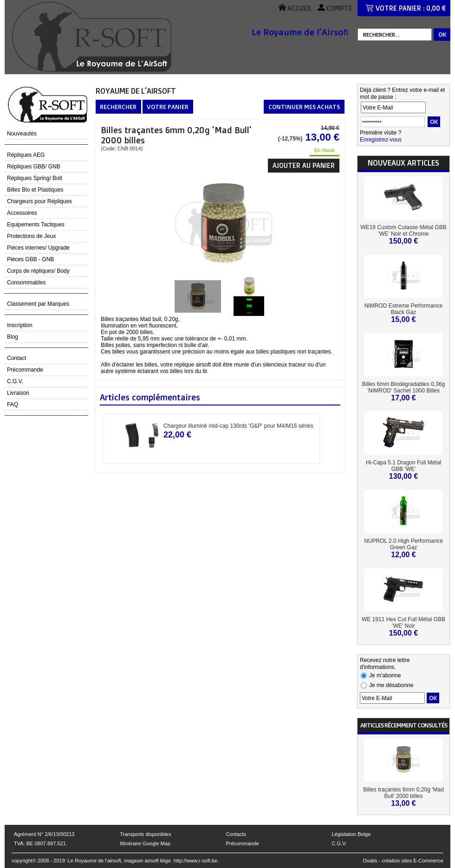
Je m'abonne (385, 675)
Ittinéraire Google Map (145, 843)
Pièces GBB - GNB (30, 259)
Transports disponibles (145, 834)
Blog (13, 337)
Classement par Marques (38, 304)
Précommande (25, 370)
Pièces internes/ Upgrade (38, 248)
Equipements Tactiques (36, 225)
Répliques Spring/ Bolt (35, 178)
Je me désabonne (391, 685)
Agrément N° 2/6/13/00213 (44, 834)
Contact (16, 358)
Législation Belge (351, 834)
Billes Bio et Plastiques (35, 190)
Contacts (236, 834)
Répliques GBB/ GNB (34, 167)
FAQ (13, 405)
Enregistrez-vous (381, 140)
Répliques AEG (26, 155)
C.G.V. (15, 381)
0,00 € (436, 8)
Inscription (20, 325)
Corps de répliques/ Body (38, 271)
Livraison (18, 393)
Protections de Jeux (31, 236)
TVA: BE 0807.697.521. (41, 843)
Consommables (26, 283)
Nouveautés (22, 134)
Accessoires (22, 213)
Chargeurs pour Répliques (39, 201)
